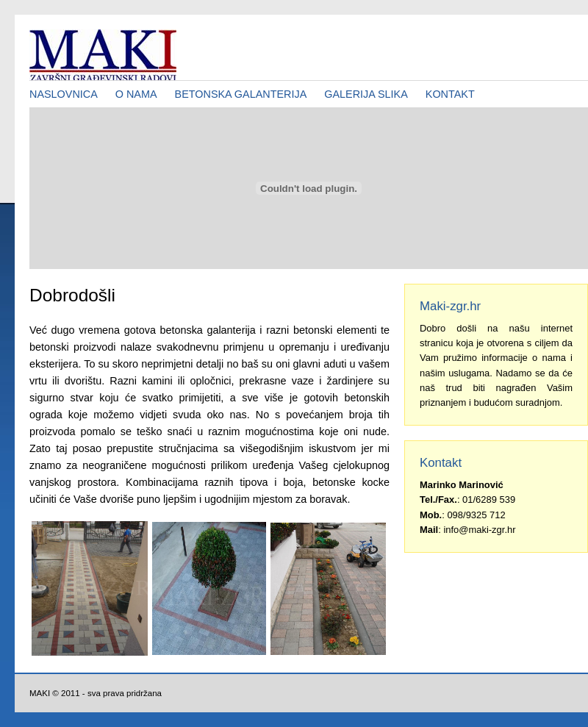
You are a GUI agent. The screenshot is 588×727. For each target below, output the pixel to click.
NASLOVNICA (64, 94)
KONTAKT (450, 94)
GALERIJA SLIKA (366, 94)
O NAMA (136, 94)
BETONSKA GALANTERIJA (241, 94)
